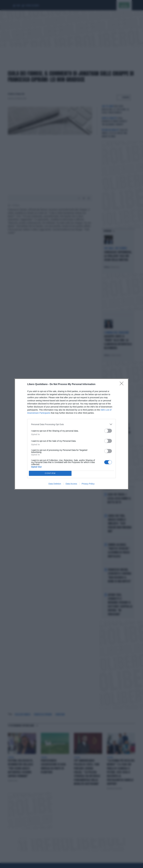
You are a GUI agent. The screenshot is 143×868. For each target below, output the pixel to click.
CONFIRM (50, 473)
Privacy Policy (88, 484)
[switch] (108, 431)
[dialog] (71, 434)
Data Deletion (55, 484)
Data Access (71, 484)
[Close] (123, 384)
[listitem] (71, 424)
